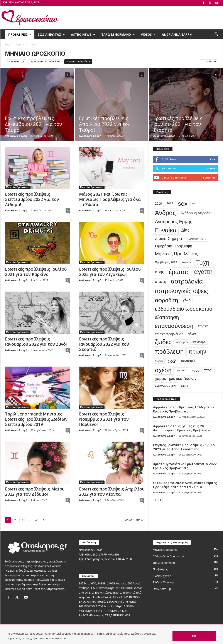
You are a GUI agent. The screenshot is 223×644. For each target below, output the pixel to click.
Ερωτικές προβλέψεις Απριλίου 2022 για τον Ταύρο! (105, 124)
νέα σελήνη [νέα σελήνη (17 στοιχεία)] (199, 342)
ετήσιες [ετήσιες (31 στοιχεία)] (203, 326)
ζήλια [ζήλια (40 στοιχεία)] (192, 334)
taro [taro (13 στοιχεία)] (194, 204)
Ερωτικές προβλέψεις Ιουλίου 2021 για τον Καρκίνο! (36, 272)
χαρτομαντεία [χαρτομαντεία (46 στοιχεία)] (166, 385)
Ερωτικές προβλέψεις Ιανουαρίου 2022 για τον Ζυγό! (36, 342)
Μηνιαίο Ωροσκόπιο (78, 62)
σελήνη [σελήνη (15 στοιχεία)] (159, 361)
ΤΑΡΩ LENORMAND (118, 35)
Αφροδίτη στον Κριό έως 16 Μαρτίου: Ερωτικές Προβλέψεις (184, 409)
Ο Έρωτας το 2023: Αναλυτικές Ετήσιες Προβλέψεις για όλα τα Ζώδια (185, 485)
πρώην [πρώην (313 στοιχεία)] (197, 352)
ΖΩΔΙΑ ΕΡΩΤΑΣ (51, 35)
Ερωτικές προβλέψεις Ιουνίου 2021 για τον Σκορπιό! (178, 124)
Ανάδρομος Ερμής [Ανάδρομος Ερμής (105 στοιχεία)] (174, 221)
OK (194, 636)
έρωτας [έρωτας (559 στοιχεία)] (179, 272)
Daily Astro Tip (16, 62)
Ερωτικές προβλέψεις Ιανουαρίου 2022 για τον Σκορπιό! (104, 344)
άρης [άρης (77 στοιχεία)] (160, 272)
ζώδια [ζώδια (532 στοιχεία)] (163, 342)
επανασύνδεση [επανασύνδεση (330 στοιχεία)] (174, 326)
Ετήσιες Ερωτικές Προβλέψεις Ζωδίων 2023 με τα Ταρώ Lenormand (184, 447)
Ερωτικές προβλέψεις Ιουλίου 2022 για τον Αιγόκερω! (110, 272)
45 (37, 520)
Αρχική (9, 44)
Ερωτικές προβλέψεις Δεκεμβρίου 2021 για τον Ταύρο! (33, 124)
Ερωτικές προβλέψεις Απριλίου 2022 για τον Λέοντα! (112, 492)
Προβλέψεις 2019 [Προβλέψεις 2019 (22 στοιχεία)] (166, 262)
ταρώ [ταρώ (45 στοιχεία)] (208, 370)
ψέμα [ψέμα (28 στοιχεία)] (185, 386)
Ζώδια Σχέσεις (162, 576)
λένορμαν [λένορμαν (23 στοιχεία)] (182, 342)
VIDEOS (148, 35)
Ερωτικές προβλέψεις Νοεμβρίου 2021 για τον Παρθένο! (104, 419)
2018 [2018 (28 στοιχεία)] (159, 204)
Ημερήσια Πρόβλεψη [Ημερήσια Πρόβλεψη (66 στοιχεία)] (174, 246)
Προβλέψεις (160, 569)
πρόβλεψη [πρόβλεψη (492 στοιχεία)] (169, 352)
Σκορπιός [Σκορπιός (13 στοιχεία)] (187, 262)
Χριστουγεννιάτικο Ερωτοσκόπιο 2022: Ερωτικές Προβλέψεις (185, 466)
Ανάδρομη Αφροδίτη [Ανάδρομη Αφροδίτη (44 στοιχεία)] (197, 213)
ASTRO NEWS (83, 35)
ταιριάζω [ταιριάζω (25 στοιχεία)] (182, 370)
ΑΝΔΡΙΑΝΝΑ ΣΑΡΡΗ (177, 34)
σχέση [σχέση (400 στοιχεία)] (163, 370)
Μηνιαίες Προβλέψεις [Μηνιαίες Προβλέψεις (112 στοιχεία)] (177, 254)
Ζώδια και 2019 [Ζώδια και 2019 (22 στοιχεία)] (196, 239)
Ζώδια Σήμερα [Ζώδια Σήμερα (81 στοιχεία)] (169, 239)
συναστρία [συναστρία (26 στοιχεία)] (188, 361)
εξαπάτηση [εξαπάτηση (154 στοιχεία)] (167, 317)
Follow (211, 168)
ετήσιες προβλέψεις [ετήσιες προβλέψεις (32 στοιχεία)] (169, 334)
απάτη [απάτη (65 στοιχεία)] (161, 281)
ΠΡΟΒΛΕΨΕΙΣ (20, 35)
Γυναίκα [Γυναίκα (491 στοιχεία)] (166, 230)
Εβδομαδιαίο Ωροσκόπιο (45, 62)
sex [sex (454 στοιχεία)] (183, 204)
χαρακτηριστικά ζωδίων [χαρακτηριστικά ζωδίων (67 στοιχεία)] (176, 378)
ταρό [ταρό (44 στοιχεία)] (196, 370)
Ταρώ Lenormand (164, 563)
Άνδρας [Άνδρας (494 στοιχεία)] (165, 213)
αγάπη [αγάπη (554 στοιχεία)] (203, 272)
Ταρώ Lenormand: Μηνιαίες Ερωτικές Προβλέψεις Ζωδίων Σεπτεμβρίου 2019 (36, 419)
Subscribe (209, 178)
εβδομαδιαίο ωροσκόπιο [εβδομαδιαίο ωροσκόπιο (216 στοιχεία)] (184, 309)
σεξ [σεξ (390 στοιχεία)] (172, 361)
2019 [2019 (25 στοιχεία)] (170, 203)
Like (213, 159)
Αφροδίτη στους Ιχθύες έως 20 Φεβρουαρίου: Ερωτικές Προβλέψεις (183, 428)
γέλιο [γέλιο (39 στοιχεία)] (187, 300)
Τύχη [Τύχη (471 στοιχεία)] (203, 262)
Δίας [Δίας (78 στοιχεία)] (185, 230)
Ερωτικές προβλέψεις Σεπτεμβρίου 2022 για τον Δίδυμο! (32, 199)
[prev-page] (155, 500)
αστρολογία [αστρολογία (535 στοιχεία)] (187, 281)
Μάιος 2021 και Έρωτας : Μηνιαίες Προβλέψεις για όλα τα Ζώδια (110, 199)
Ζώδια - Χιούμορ (163, 582)
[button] (216, 35)
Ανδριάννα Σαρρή (16, 136)
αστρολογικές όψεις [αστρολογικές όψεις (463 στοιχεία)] (182, 291)
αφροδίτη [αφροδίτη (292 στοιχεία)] (167, 300)
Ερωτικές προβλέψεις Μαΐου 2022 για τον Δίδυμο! (35, 492)
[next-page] (160, 500)
